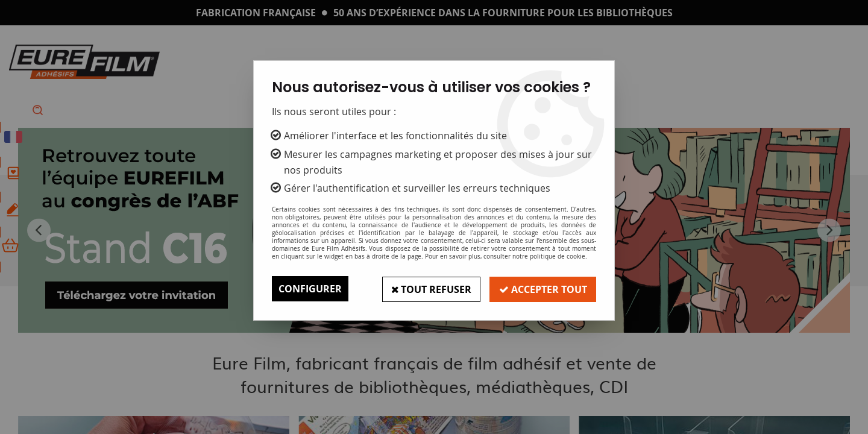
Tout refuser (430, 289)
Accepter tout (542, 289)
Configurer (310, 289)
